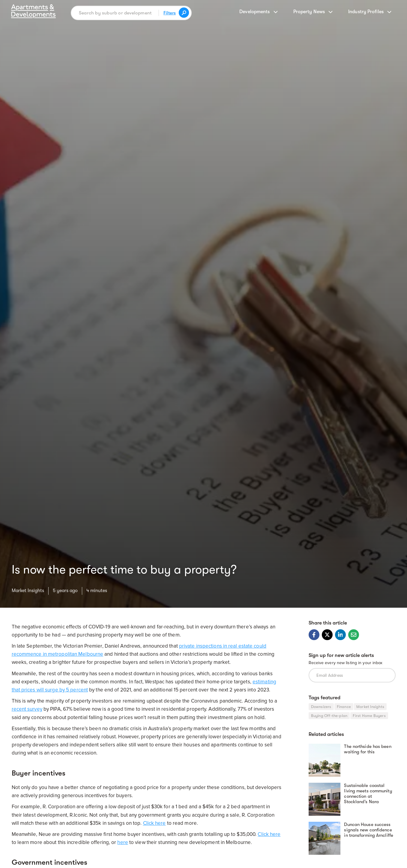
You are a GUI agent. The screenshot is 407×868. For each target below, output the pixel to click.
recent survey (27, 709)
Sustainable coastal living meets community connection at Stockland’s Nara (368, 794)
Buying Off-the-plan (329, 716)
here (123, 842)
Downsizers (321, 707)
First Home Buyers (369, 716)
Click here (154, 823)
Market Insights (28, 591)
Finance (344, 707)
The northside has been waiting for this (368, 749)
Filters (170, 13)
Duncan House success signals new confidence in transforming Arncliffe (369, 830)
